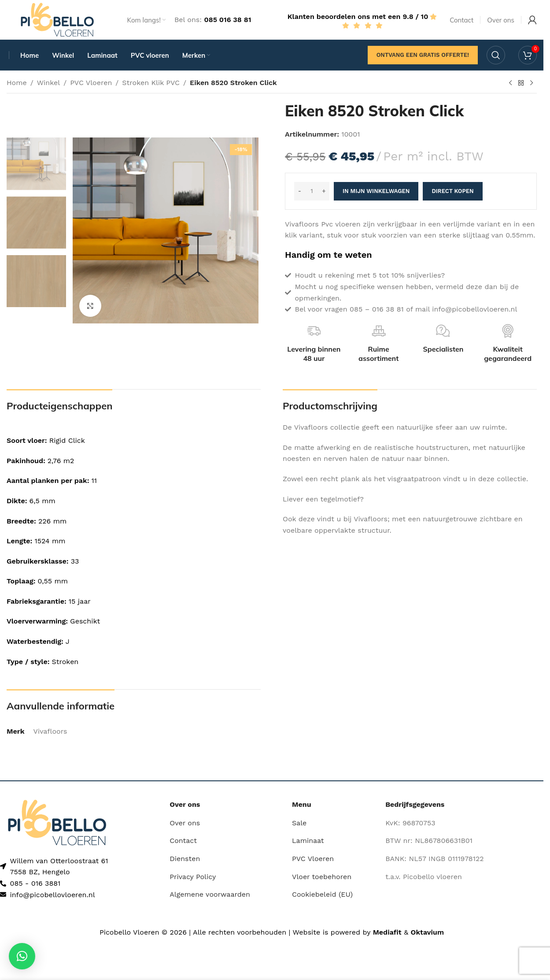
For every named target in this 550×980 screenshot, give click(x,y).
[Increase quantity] (324, 191)
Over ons (185, 823)
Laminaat (308, 841)
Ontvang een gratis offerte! (423, 55)
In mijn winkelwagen (376, 191)
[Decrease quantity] (300, 191)
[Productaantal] (312, 191)
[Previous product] (510, 83)
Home (17, 83)
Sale (299, 823)
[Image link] (57, 822)
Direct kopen (452, 191)
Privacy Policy (193, 877)
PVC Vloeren (91, 83)
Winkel (48, 83)
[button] (22, 956)
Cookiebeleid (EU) (322, 894)
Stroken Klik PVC (151, 83)
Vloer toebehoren (322, 877)
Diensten (185, 859)
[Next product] (532, 83)
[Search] (496, 55)
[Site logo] (57, 19)
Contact (183, 841)
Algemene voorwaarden (210, 894)
